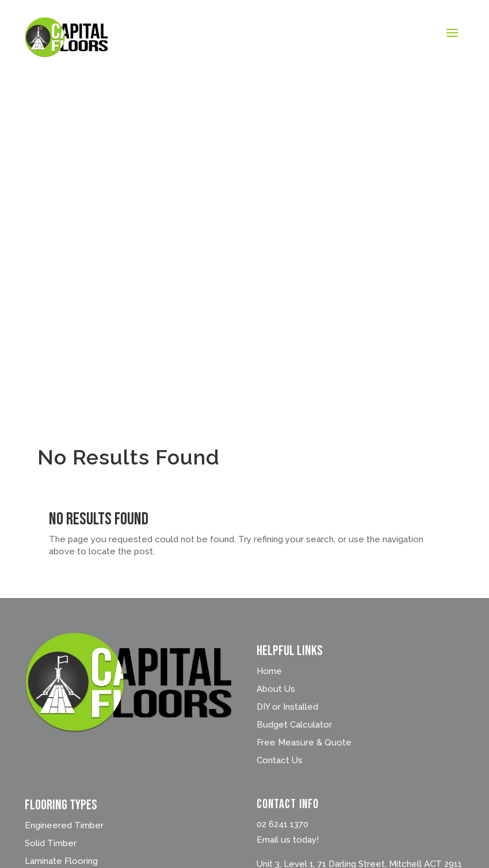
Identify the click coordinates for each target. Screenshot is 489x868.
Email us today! (288, 840)
